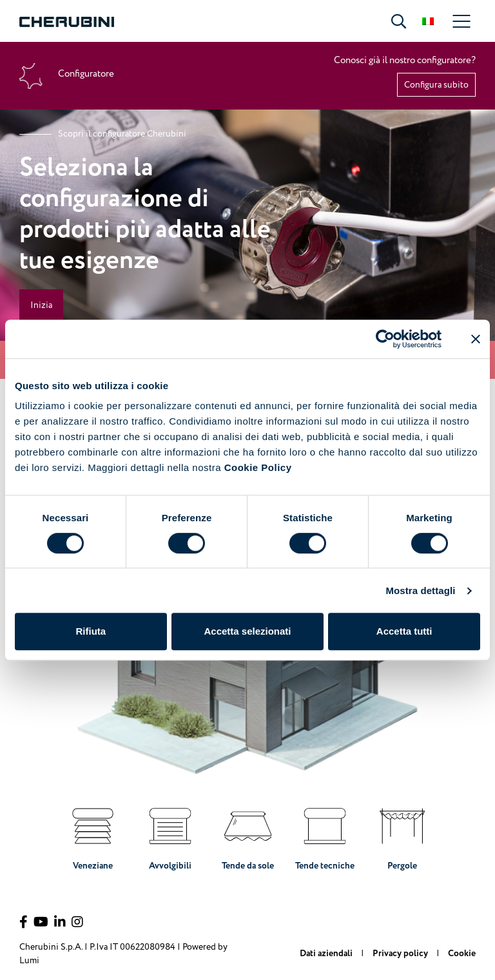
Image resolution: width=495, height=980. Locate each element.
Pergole (402, 836)
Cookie (462, 954)
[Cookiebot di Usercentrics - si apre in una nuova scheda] (385, 339)
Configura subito (436, 85)
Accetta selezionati (247, 631)
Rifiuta (91, 631)
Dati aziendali (327, 954)
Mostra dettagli (420, 591)
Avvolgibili (170, 836)
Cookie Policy (258, 467)
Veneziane (93, 836)
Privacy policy (401, 954)
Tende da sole (247, 836)
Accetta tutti (404, 631)
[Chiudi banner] (476, 339)
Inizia (41, 305)
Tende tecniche (325, 836)
